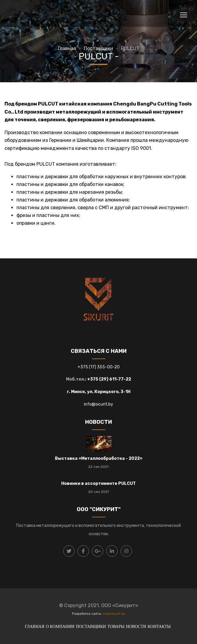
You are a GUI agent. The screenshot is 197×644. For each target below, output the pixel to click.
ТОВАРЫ (116, 627)
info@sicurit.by (98, 404)
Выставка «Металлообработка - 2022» (99, 458)
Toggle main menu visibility (184, 14)
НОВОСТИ (136, 627)
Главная (67, 48)
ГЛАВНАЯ (35, 627)
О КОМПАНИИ (60, 627)
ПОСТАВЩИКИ (91, 627)
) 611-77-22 (119, 379)
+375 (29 (97, 379)
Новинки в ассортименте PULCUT (98, 484)
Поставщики (98, 48)
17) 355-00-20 (105, 367)
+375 (83, 367)
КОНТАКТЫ (159, 627)
